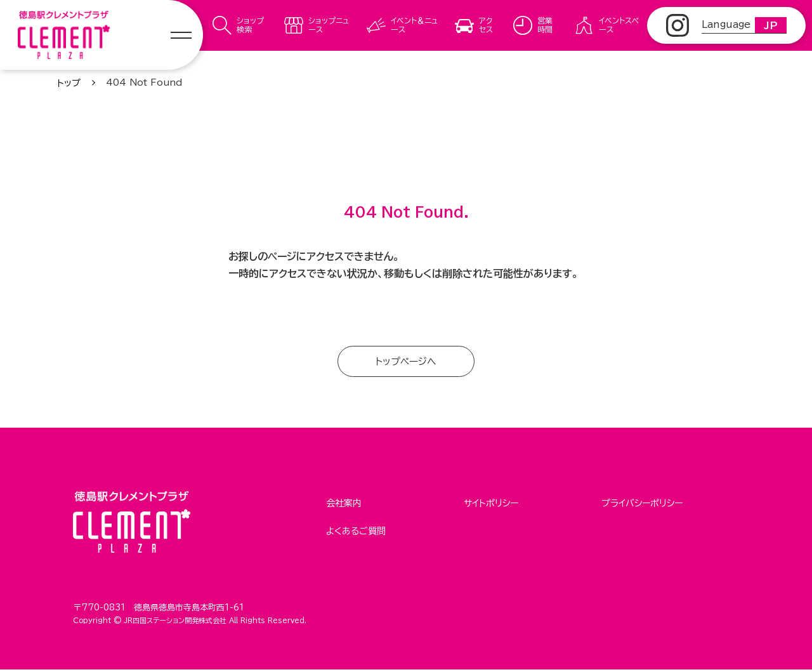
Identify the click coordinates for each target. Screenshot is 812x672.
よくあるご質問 (356, 529)
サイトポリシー (491, 504)
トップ (69, 83)
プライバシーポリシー (642, 504)
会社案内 (344, 504)
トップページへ (406, 362)
